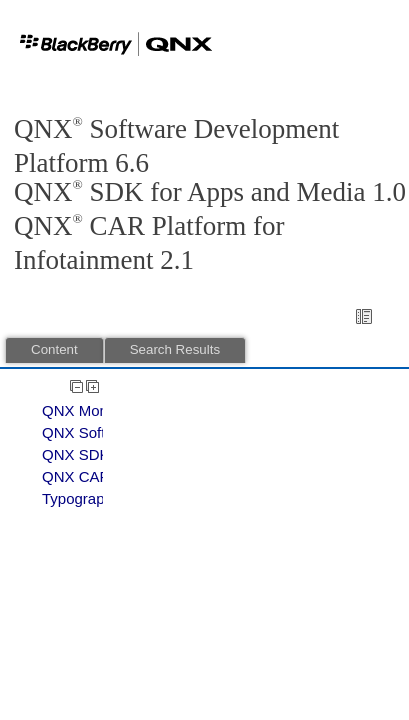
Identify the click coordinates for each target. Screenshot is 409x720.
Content (54, 349)
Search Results (175, 349)
